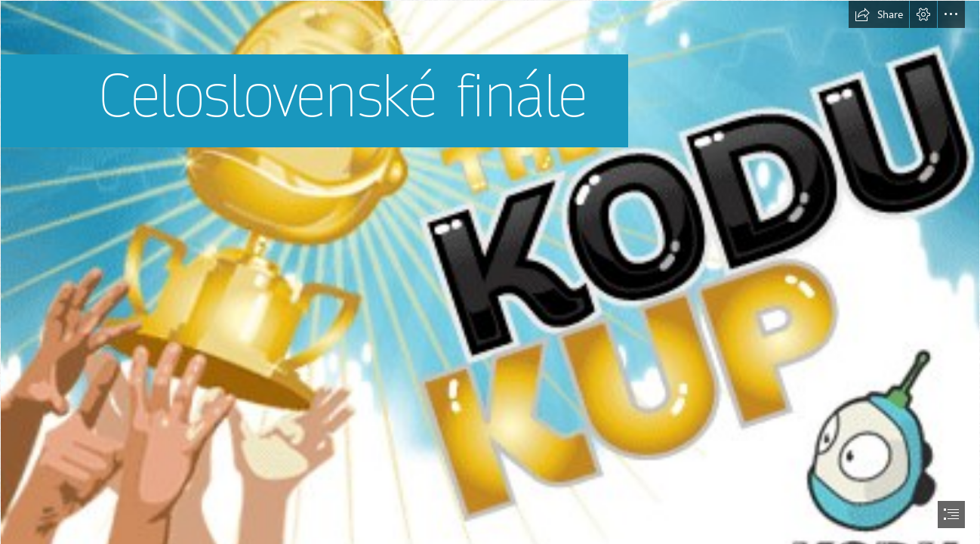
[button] (879, 14)
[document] (490, 272)
